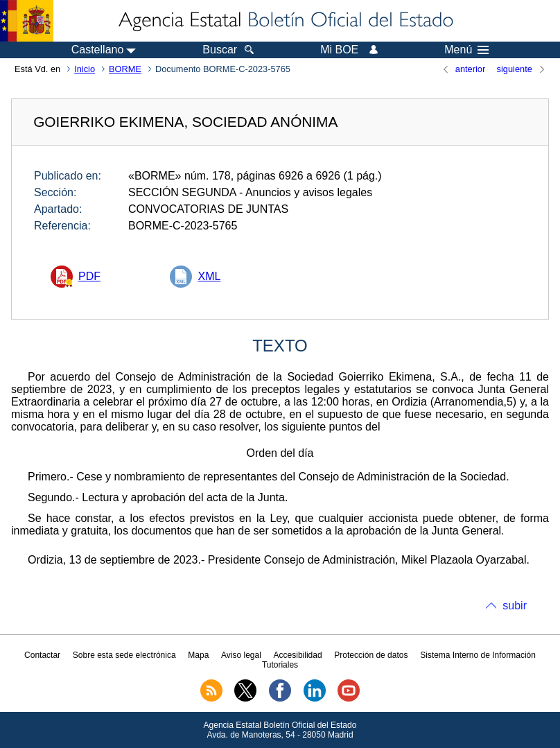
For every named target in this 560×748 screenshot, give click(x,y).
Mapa (198, 655)
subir (515, 606)
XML (209, 276)
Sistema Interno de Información (478, 655)
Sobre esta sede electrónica (124, 655)
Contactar (42, 655)
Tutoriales (280, 665)
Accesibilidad (298, 655)
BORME (125, 69)
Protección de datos (371, 655)
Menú (466, 50)
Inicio (85, 69)
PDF (89, 276)
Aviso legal (241, 655)
